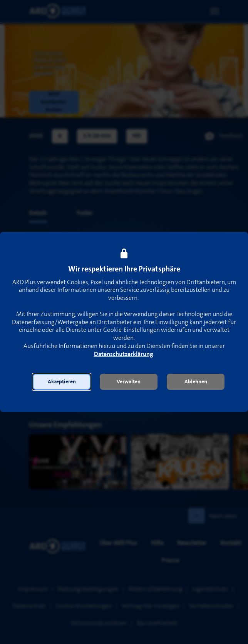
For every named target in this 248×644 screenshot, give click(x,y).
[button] (62, 382)
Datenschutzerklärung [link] (124, 354)
